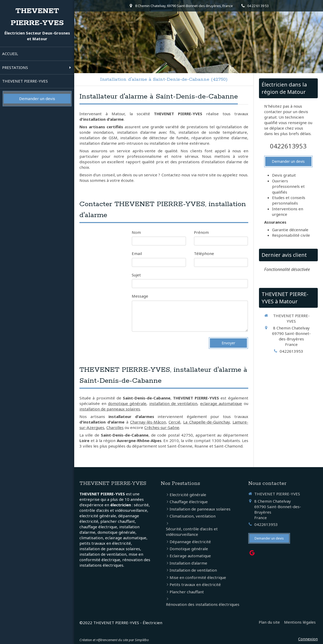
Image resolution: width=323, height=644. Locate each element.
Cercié (174, 422)
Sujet (136, 275)
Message (140, 296)
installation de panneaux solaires (110, 409)
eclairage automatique (221, 403)
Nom (136, 232)
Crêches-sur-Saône (162, 427)
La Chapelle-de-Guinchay (206, 422)
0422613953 (288, 146)
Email (137, 253)
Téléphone (204, 253)
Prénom (201, 232)
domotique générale (127, 403)
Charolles (115, 427)
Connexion (308, 639)
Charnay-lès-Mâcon (148, 422)
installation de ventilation (173, 403)
